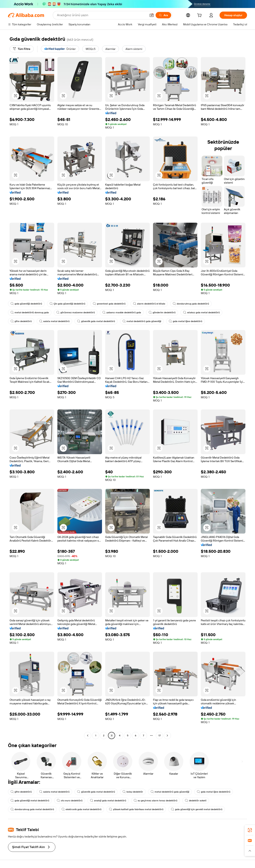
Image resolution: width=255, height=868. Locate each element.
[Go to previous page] (88, 736)
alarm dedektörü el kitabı (149, 304)
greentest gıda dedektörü (109, 304)
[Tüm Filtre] (22, 49)
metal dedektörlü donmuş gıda (30, 312)
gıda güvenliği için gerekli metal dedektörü (197, 809)
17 (159, 736)
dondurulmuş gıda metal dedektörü (32, 809)
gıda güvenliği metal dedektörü (30, 801)
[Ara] (163, 15)
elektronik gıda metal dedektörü (81, 809)
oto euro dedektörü (70, 801)
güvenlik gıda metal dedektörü (96, 321)
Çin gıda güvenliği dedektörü (67, 304)
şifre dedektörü (21, 321)
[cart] (200, 16)
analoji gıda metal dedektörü (108, 801)
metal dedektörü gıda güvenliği (142, 321)
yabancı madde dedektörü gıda (122, 312)
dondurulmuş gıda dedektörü (191, 304)
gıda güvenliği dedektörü (26, 304)
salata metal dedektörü (54, 321)
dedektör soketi (196, 801)
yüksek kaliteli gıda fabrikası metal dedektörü (136, 809)
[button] (152, 15)
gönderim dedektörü (162, 312)
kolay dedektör (133, 792)
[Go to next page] (167, 736)
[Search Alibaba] (102, 15)
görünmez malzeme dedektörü (76, 312)
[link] (250, 830)
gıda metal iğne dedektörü (185, 321)
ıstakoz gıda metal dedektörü (201, 312)
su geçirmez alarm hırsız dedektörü (155, 801)
